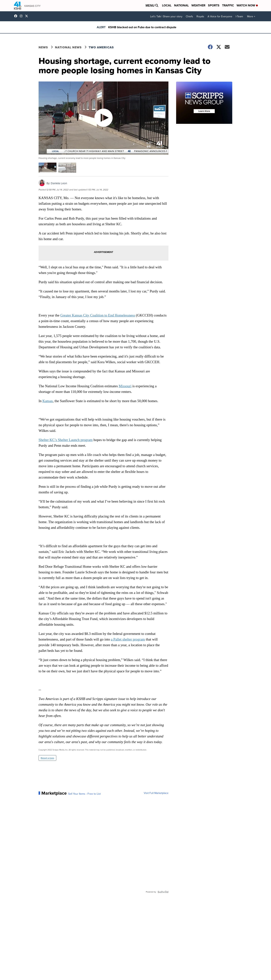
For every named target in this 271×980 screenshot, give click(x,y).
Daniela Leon (59, 183)
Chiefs (189, 16)
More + (251, 16)
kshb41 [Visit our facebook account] (17, 16)
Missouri (125, 386)
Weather (198, 5)
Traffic (228, 5)
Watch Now (247, 5)
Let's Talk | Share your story (166, 16)
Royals (200, 16)
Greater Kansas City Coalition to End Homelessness (98, 315)
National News (68, 47)
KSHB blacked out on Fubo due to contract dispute (142, 27)
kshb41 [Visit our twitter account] (27, 16)
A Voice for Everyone (220, 16)
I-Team (239, 16)
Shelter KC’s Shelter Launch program (66, 440)
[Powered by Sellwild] (163, 892)
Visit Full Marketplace (156, 793)
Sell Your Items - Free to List (84, 794)
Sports (214, 5)
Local (167, 5)
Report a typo (47, 758)
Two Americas (101, 47)
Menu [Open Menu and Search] (152, 6)
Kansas (48, 401)
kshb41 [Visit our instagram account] (22, 16)
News (43, 47)
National (181, 5)
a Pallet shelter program (128, 639)
